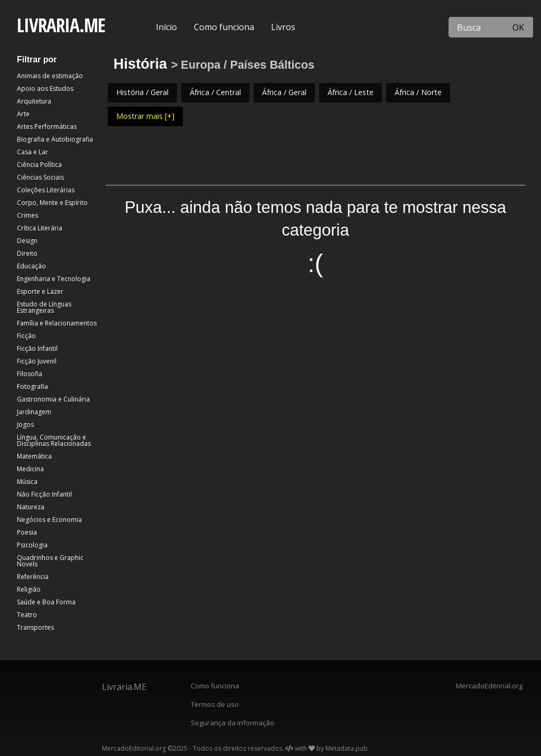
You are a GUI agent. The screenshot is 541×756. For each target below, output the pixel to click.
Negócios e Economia (49, 520)
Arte (23, 114)
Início (166, 27)
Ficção (26, 336)
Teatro (27, 615)
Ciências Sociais (40, 177)
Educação (31, 266)
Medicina (30, 469)
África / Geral (284, 92)
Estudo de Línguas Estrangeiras (44, 307)
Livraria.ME (124, 687)
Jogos (25, 424)
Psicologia (32, 545)
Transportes (35, 627)
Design (27, 241)
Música (27, 482)
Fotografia (32, 386)
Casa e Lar (32, 152)
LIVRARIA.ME (61, 25)
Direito (27, 253)
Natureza (31, 507)
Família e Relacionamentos (57, 323)
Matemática (34, 456)
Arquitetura (34, 101)
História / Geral (142, 92)
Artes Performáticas (47, 127)
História (140, 64)
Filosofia (30, 374)
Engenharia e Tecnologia (54, 279)
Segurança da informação (232, 723)
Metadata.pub (347, 748)
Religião (29, 589)
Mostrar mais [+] (145, 116)
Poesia (27, 532)
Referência (33, 577)
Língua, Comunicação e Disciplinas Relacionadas (54, 440)
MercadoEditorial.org (489, 686)
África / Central (215, 92)
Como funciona (224, 27)
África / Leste (351, 92)
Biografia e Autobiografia (55, 139)
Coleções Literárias (46, 190)
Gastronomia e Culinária (53, 399)
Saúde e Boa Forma (46, 602)
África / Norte (418, 92)
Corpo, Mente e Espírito (52, 203)
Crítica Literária (40, 228)
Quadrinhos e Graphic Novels (50, 561)
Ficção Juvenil (37, 361)
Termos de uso (215, 704)
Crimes (27, 215)
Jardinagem (34, 412)
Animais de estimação (50, 76)
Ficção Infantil (37, 348)
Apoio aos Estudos (45, 88)
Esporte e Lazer (40, 291)
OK (518, 27)
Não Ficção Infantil (44, 494)
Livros (283, 27)
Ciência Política (39, 165)
